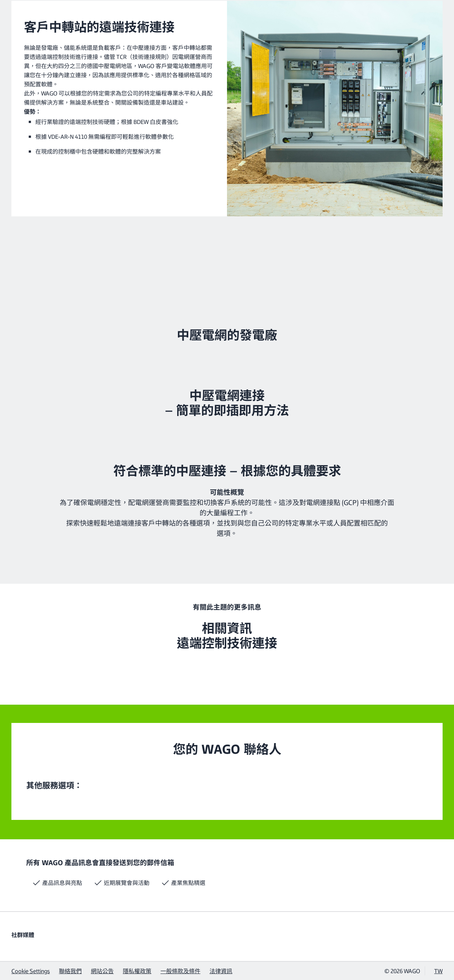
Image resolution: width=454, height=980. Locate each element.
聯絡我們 (70, 971)
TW (438, 971)
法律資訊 (221, 971)
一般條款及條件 (180, 971)
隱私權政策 (137, 971)
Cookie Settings (31, 971)
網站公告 (102, 971)
